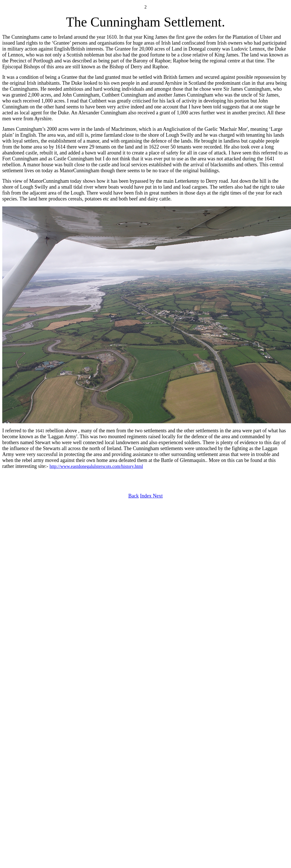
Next (157, 496)
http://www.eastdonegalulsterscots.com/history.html (96, 466)
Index (146, 496)
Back (134, 496)
